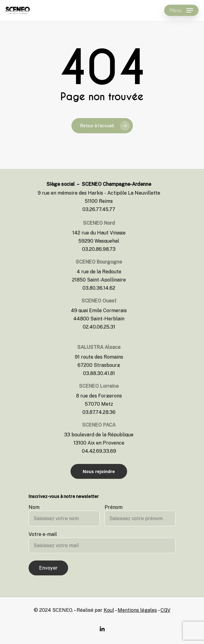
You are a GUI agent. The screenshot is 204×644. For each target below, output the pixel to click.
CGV (166, 610)
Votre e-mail (102, 542)
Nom (64, 515)
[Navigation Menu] (181, 10)
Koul (109, 610)
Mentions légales (137, 610)
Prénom (140, 515)
